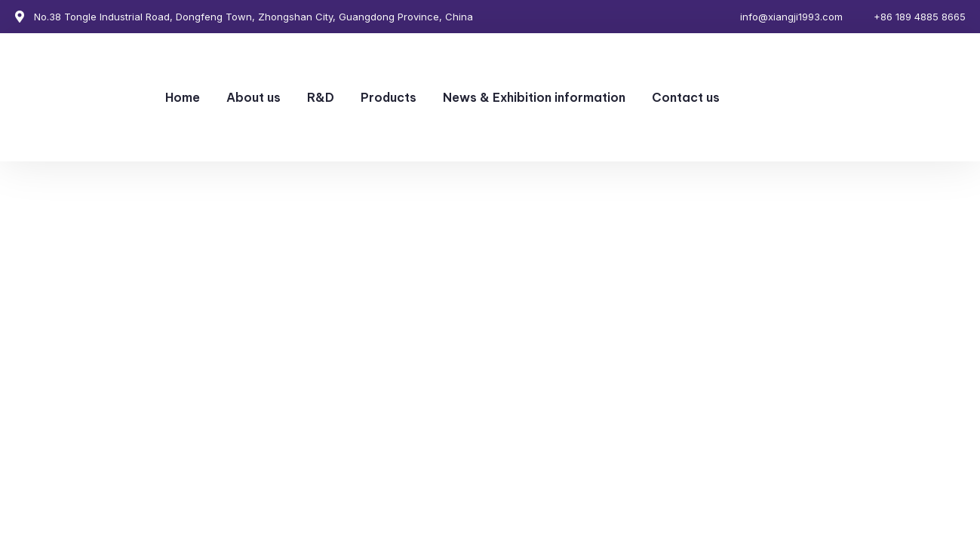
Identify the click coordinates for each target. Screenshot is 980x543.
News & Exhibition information (534, 97)
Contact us (686, 97)
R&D (321, 97)
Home (183, 97)
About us (253, 97)
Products (389, 97)
